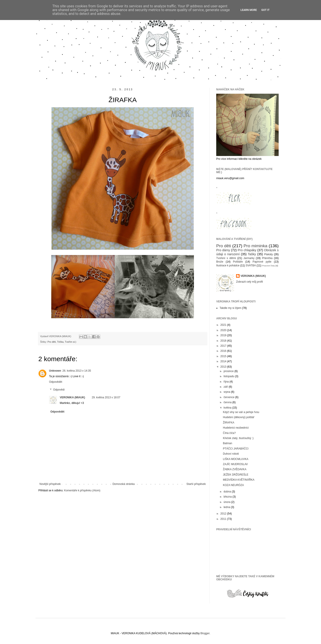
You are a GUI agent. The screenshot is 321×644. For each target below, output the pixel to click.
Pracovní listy (269, 266)
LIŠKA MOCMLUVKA (236, 459)
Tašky (252, 254)
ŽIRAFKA (229, 423)
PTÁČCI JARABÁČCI (236, 449)
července (229, 397)
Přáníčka (267, 258)
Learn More (249, 10)
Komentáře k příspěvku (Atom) (82, 490)
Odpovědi (59, 390)
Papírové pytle (262, 262)
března (228, 497)
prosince (229, 371)
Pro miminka (256, 246)
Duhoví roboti (231, 454)
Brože (220, 262)
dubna (228, 492)
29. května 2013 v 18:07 (106, 397)
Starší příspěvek (196, 484)
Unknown (55, 371)
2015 (224, 356)
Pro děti (52, 342)
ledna (227, 507)
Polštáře (238, 262)
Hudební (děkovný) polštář (239, 417)
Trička (60, 342)
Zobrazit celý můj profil (249, 282)
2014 (224, 361)
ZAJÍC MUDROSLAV (235, 464)
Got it (265, 10)
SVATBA (251, 265)
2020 (224, 330)
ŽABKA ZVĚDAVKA (235, 469)
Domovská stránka (124, 484)
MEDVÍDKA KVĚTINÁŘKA (239, 480)
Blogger (205, 633)
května (228, 408)
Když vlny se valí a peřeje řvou (241, 412)
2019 (224, 335)
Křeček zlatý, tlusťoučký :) (238, 438)
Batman (227, 443)
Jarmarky (249, 258)
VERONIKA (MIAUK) (72, 397)
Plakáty (269, 254)
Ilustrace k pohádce (228, 265)
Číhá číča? (229, 433)
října (227, 382)
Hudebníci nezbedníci (236, 428)
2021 (224, 325)
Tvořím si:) (71, 342)
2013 (224, 367)
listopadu (229, 376)
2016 (224, 351)
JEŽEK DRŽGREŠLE (236, 475)
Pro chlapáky (247, 250)
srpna (227, 392)
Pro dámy (223, 250)
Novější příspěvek (50, 484)
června (228, 402)
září (226, 387)
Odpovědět (56, 382)
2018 (224, 341)
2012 (224, 514)
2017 (224, 346)
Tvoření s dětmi (226, 258)
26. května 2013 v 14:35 (77, 371)
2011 (224, 519)
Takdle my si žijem (230, 308)
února (227, 502)
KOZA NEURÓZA (233, 485)
